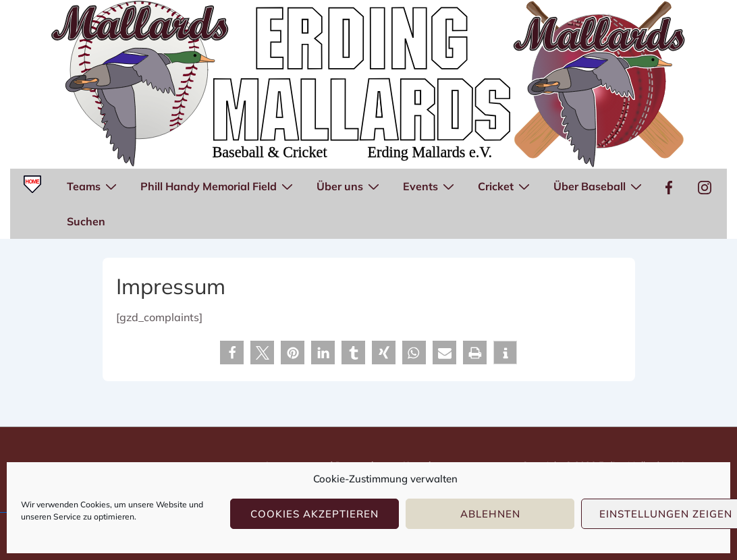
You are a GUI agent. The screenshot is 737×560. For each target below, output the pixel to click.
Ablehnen (490, 514)
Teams (93, 186)
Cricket (506, 186)
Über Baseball (599, 186)
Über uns (350, 186)
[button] (232, 353)
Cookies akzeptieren (315, 514)
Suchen (86, 221)
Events (430, 186)
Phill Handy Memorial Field (218, 186)
